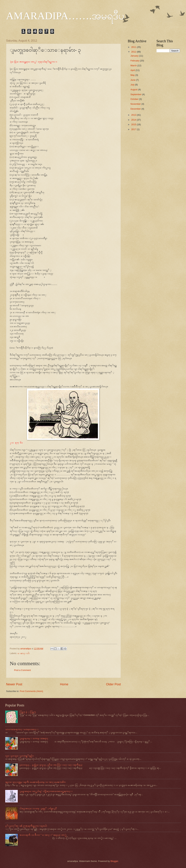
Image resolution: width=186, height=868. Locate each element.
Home (64, 684)
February (135, 61)
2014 (134, 120)
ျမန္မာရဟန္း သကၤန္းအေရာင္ (34, 738)
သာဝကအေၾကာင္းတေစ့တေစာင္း (22, 729)
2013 (134, 115)
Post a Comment (22, 670)
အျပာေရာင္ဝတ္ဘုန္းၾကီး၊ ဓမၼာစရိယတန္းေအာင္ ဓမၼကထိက (35, 782)
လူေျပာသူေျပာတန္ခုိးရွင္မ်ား (20, 756)
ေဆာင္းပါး (24, 653)
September (136, 94)
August (134, 89)
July (133, 85)
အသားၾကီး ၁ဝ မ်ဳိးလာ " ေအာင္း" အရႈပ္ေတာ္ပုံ (43, 835)
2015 (134, 124)
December (136, 109)
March (134, 65)
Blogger (114, 861)
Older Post (113, 684)
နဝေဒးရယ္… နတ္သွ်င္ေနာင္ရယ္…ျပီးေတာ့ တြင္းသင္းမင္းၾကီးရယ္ (51, 765)
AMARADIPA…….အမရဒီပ (65, 16)
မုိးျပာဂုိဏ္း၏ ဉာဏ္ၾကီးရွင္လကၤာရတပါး (26, 826)
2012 (134, 52)
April (133, 70)
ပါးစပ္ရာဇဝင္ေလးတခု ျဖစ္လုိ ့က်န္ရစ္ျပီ (38, 808)
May (133, 75)
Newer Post (14, 684)
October (135, 99)
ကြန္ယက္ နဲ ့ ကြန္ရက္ (28, 712)
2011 (134, 47)
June (133, 80)
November (136, 104)
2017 (134, 129)
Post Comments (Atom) (31, 691)
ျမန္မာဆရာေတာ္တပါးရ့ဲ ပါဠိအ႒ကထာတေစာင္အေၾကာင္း (46, 791)
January (135, 56)
